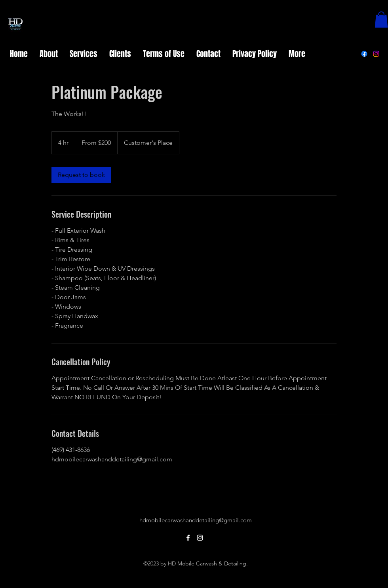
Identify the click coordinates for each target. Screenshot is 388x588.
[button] (381, 20)
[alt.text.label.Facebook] (364, 54)
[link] (81, 175)
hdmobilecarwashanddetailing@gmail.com (196, 520)
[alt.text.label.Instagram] (376, 54)
